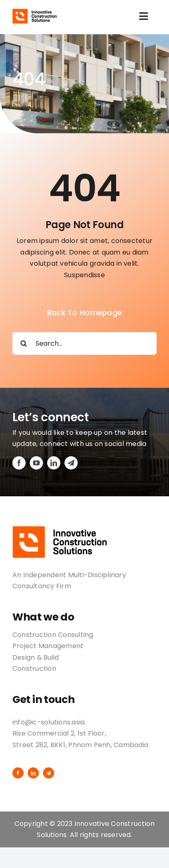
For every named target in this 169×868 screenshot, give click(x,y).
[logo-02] (35, 12)
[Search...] (84, 343)
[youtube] (36, 463)
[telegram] (71, 463)
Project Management (48, 646)
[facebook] (19, 463)
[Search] (24, 343)
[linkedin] (54, 463)
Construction (34, 669)
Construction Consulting (53, 635)
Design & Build (36, 657)
